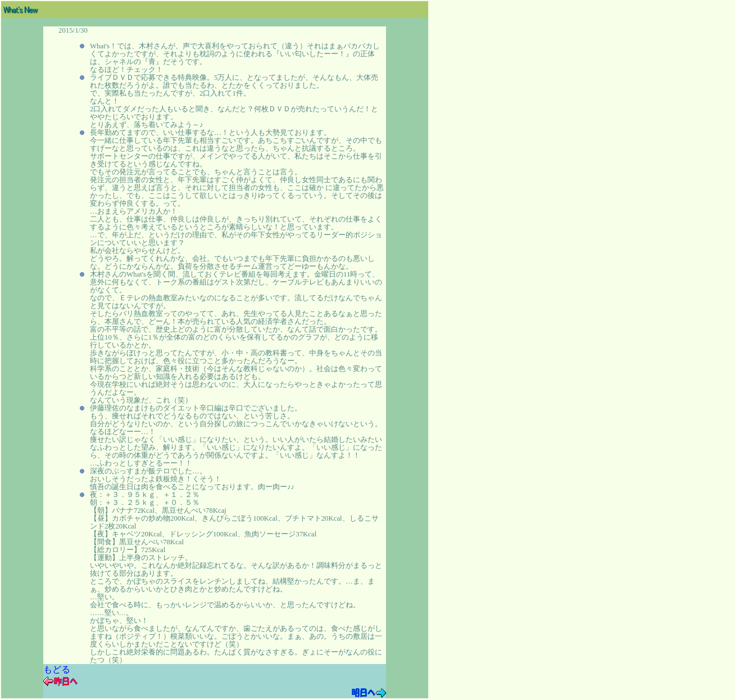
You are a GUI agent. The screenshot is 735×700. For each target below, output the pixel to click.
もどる (57, 669)
